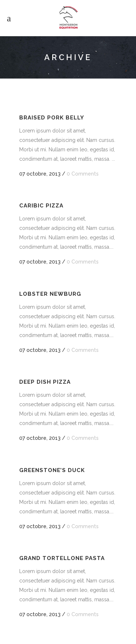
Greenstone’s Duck (52, 470)
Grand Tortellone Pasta (62, 558)
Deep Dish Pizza (45, 382)
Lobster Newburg (50, 294)
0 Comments (83, 174)
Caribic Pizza (41, 206)
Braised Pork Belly (52, 118)
